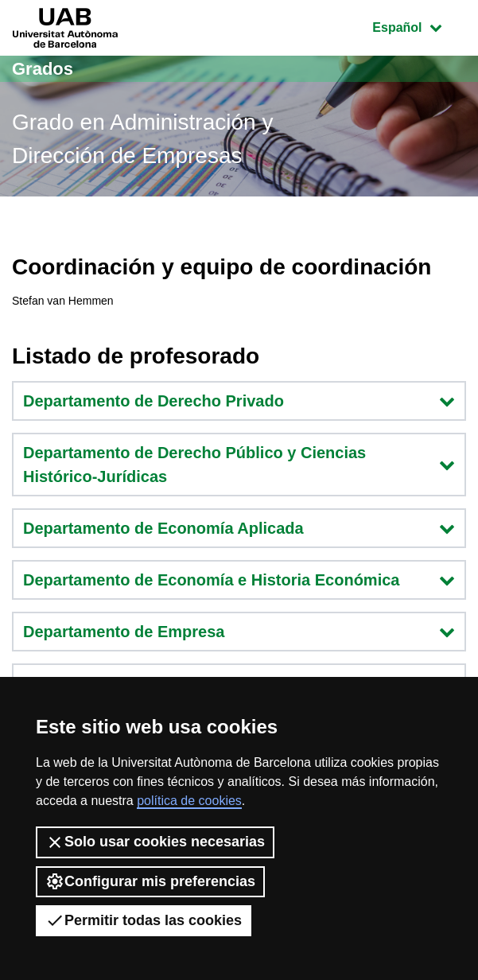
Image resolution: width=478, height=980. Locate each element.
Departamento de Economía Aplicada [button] (239, 528)
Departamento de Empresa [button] (239, 632)
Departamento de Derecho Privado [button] (239, 401)
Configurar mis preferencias (150, 881)
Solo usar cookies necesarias (155, 842)
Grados (43, 69)
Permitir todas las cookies (144, 920)
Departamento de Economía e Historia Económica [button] (239, 580)
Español (419, 26)
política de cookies (189, 801)
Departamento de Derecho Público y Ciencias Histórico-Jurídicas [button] (239, 465)
